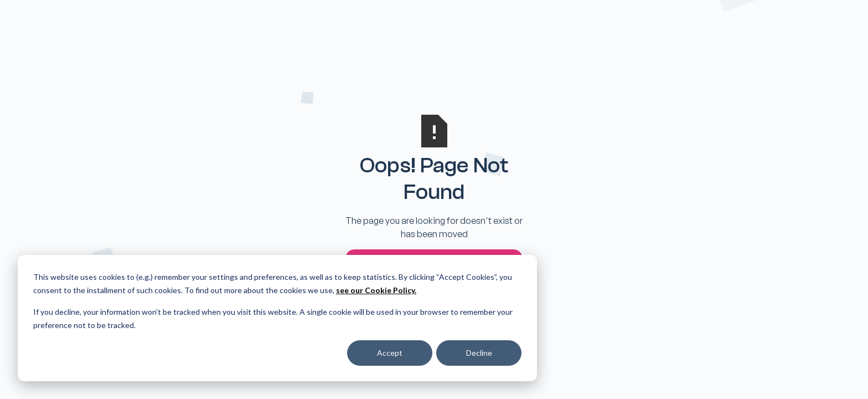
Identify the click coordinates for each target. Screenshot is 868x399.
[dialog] (277, 318)
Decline (479, 353)
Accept (390, 353)
